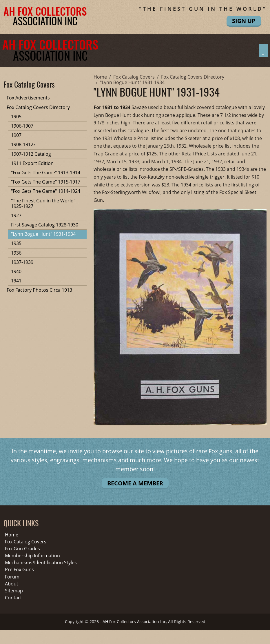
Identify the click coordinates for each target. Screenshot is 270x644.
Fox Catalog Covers (26, 542)
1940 (16, 271)
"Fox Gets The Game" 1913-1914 (46, 173)
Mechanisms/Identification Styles (41, 563)
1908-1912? (23, 144)
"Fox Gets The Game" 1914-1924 (46, 191)
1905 (16, 117)
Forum (12, 577)
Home (12, 535)
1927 (16, 215)
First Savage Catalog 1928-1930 (45, 225)
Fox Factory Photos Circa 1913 (39, 290)
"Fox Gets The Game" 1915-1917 (46, 182)
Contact (13, 598)
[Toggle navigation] (263, 50)
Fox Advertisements (28, 98)
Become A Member (135, 483)
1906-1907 (22, 126)
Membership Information (32, 556)
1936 (16, 253)
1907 (16, 135)
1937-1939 (22, 262)
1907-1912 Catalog (31, 154)
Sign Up (244, 21)
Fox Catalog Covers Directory (38, 107)
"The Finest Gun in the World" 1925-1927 (43, 203)
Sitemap (14, 591)
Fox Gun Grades (22, 549)
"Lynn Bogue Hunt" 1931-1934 (43, 234)
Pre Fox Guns (19, 570)
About (12, 584)
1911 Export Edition (32, 163)
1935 (16, 243)
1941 (16, 281)
